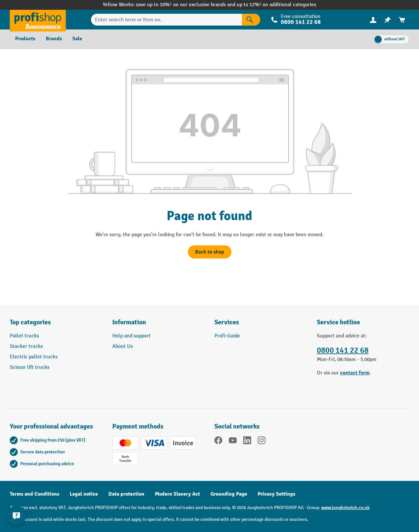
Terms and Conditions (35, 494)
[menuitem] (373, 20)
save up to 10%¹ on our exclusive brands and (186, 5)
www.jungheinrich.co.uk (345, 508)
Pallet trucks (24, 336)
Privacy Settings (276, 494)
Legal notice (84, 494)
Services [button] (227, 322)
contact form (355, 373)
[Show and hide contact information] (16, 516)
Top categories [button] (30, 322)
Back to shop (210, 252)
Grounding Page (229, 494)
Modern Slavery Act (177, 494)
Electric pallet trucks (34, 357)
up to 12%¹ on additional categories (276, 5)
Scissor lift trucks (30, 367)
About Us (123, 346)
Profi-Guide (227, 336)
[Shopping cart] (402, 20)
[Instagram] (262, 442)
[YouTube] (233, 442)
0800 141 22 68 (301, 22)
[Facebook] (218, 442)
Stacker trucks (26, 346)
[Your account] (373, 20)
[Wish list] (388, 20)
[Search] (251, 20)
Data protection (126, 494)
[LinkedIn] (247, 442)
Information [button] (129, 322)
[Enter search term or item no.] (167, 20)
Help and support (131, 336)
